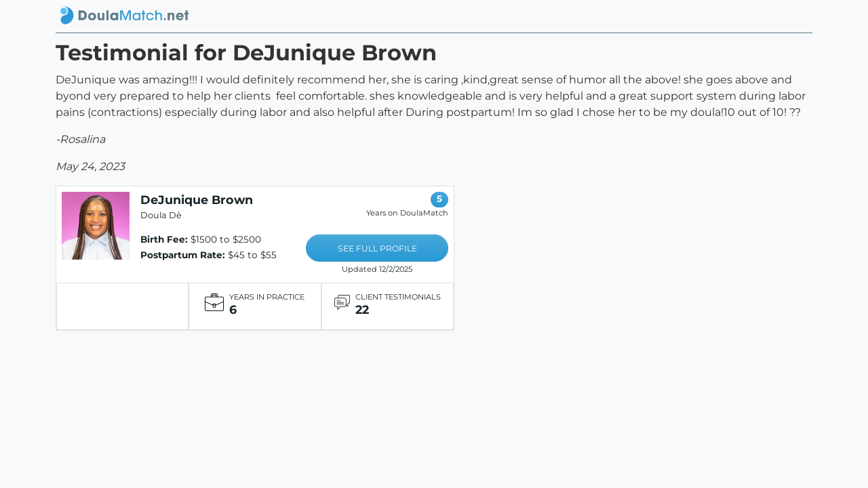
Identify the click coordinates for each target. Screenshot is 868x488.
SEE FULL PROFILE (377, 248)
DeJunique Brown (197, 200)
